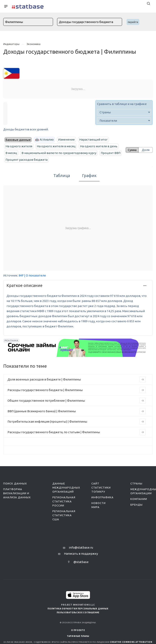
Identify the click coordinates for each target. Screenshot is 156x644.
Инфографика (102, 497)
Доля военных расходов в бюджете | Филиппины (44, 379)
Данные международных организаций (66, 488)
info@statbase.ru (81, 547)
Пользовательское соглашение (78, 613)
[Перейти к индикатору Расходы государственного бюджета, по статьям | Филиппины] (143, 432)
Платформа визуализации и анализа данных (17, 493)
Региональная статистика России (64, 501)
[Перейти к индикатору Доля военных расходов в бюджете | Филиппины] (143, 379)
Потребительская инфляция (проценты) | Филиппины (47, 421)
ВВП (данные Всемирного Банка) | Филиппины (42, 411)
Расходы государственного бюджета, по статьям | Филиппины (54, 432)
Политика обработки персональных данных (78, 609)
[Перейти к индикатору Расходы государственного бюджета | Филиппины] (143, 390)
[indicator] (124, 121)
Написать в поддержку (81, 554)
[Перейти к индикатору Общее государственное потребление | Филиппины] (143, 401)
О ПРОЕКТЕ (78, 630)
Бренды (136, 505)
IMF (21, 275)
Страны (136, 483)
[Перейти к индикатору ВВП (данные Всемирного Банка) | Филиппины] (143, 411)
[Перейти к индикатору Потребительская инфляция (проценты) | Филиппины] (143, 422)
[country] (124, 112)
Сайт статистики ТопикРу (101, 488)
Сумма (131, 150)
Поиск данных (15, 483)
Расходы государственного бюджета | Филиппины (45, 390)
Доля (146, 150)
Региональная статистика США (64, 515)
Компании (139, 499)
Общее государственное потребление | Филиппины (46, 401)
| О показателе (35, 275)
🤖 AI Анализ (44, 139)
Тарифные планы (78, 636)
